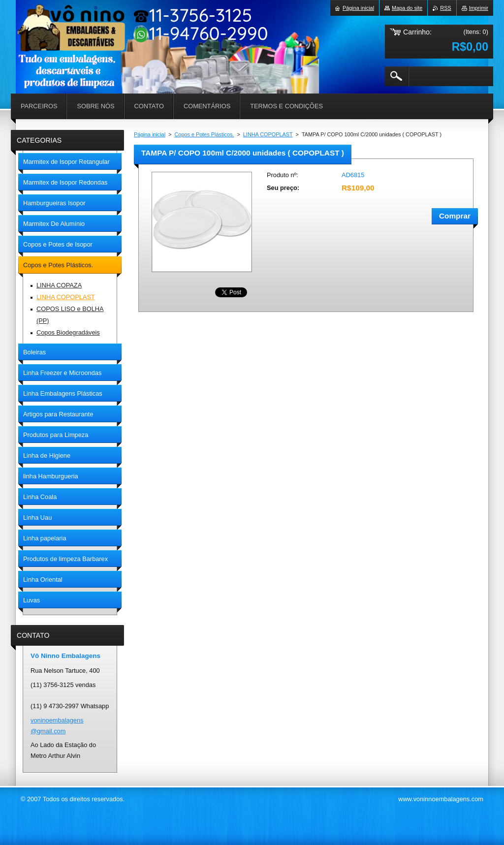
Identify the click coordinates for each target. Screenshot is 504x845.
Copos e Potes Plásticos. (205, 134)
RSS (445, 8)
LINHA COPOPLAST (268, 134)
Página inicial (150, 134)
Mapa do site (407, 8)
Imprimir (479, 8)
